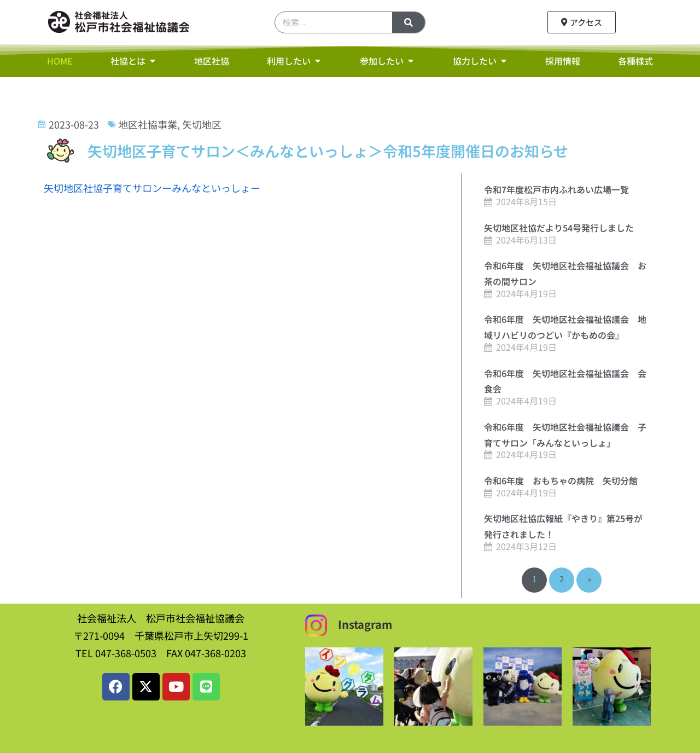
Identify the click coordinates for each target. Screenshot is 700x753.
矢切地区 (202, 124)
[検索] (409, 22)
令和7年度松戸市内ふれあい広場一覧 (556, 189)
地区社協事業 (148, 124)
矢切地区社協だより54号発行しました (559, 228)
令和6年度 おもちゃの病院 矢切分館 (561, 480)
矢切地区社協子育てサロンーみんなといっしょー (152, 188)
